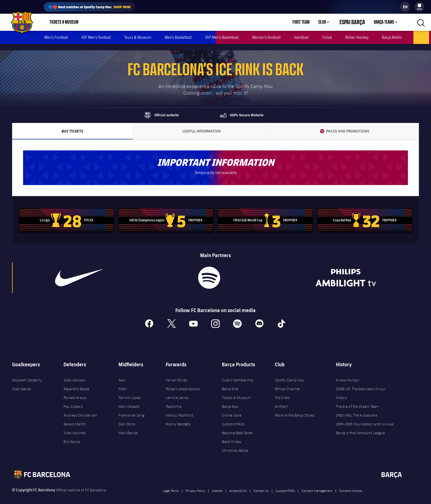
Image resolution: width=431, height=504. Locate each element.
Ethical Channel (287, 382)
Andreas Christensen (80, 409)
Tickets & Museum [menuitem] (64, 22)
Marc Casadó (129, 400)
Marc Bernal (128, 426)
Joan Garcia (21, 382)
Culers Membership (238, 374)
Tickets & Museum (236, 391)
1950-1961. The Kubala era (357, 409)
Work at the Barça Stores (295, 409)
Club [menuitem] (329, 22)
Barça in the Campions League (360, 426)
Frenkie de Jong (131, 409)
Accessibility (238, 484)
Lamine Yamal (177, 391)
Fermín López (130, 391)
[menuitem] (419, 5)
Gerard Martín (75, 418)
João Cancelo (74, 374)
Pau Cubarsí (73, 400)
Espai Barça (356, 22)
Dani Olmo (127, 418)
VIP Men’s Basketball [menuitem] (222, 37)
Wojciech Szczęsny (27, 374)
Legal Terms (171, 484)
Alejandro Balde (76, 382)
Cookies (217, 484)
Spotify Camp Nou (290, 374)
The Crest (282, 391)
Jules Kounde (74, 426)
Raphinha (174, 400)
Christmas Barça (235, 444)
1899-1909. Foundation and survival (365, 418)
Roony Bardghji (178, 418)
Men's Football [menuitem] (56, 37)
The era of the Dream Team (357, 400)
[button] (420, 22)
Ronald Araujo (75, 391)
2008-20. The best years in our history (361, 387)
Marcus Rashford (179, 409)
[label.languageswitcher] (405, 7)
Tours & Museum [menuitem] (138, 37)
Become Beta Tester (237, 426)
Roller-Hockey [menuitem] (357, 37)
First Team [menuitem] (308, 22)
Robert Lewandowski (183, 382)
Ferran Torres (176, 374)
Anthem (281, 400)
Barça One (230, 382)
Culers (114, 22)
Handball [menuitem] (301, 37)
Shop (93, 22)
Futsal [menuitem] (327, 37)
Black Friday (232, 435)
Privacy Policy (195, 484)
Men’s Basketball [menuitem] (178, 37)
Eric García (72, 435)
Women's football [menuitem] (266, 37)
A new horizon (348, 374)
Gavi (122, 374)
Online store (232, 409)
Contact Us (261, 484)
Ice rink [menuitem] (421, 37)
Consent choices (351, 484)
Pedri (123, 382)
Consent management (317, 484)
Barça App (230, 400)
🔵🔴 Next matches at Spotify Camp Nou (89, 7)
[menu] (419, 7)
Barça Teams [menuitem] (384, 22)
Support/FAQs (233, 418)
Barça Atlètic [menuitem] (392, 37)
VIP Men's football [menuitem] (96, 37)
